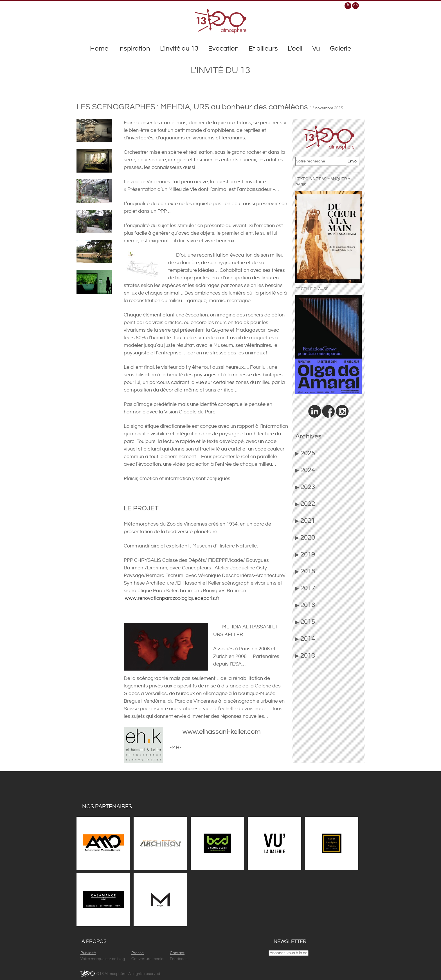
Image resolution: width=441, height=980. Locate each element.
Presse (138, 953)
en (355, 5)
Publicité (88, 953)
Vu (316, 49)
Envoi (353, 161)
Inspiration (134, 49)
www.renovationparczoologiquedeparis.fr (172, 598)
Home (99, 49)
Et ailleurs (263, 49)
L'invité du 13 (179, 49)
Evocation (223, 49)
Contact (177, 953)
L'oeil (295, 49)
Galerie (340, 49)
